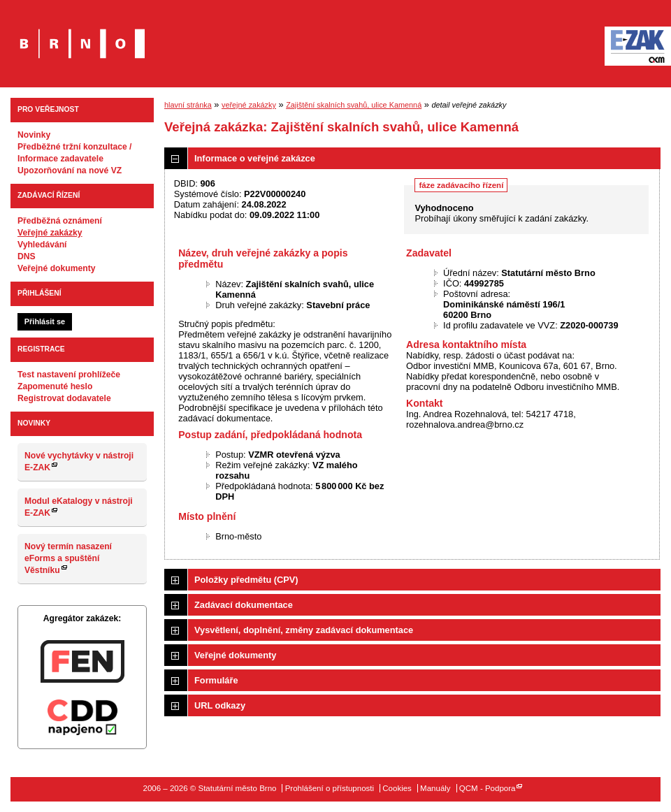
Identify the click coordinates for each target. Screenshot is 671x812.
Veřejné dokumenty (56, 268)
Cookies (397, 788)
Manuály (435, 788)
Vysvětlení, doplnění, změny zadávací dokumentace (304, 630)
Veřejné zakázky (50, 233)
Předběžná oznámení (60, 221)
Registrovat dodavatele (64, 398)
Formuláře (216, 680)
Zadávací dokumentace (244, 605)
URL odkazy (220, 705)
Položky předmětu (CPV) (246, 580)
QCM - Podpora (488, 788)
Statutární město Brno (82, 34)
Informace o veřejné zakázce (255, 158)
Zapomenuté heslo (55, 386)
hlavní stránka (188, 105)
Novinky (34, 135)
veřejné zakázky (249, 105)
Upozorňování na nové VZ (70, 171)
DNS (27, 256)
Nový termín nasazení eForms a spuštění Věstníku (68, 558)
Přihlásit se (45, 321)
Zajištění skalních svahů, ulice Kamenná (354, 105)
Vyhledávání (42, 245)
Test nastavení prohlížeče (69, 375)
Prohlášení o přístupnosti (330, 788)
